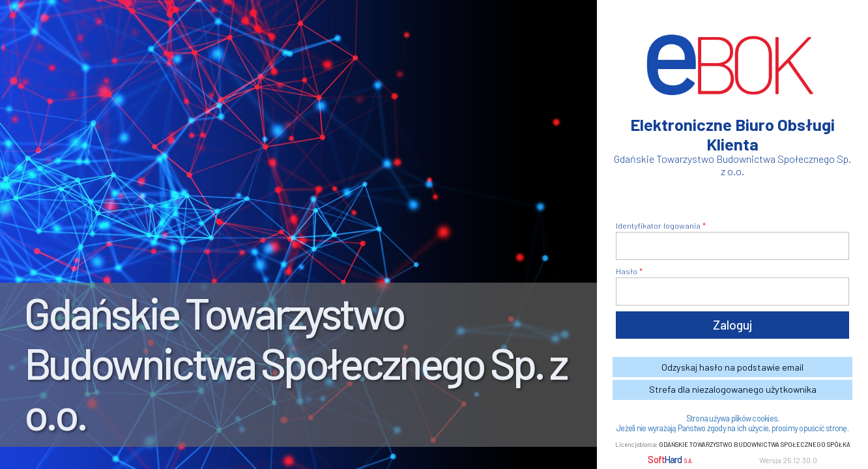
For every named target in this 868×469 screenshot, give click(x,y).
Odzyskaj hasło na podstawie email (732, 367)
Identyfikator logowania (658, 225)
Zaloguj (732, 325)
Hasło (627, 271)
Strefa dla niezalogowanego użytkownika (733, 389)
